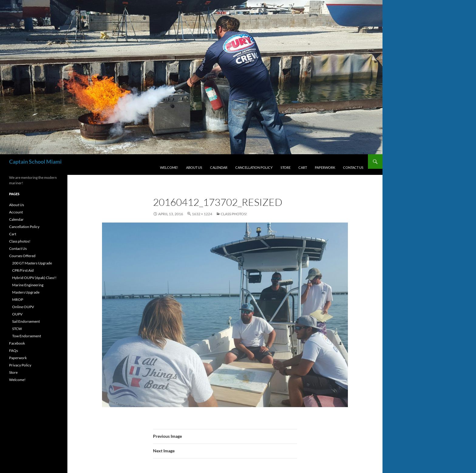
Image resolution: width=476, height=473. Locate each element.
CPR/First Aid (23, 270)
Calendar (219, 167)
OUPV (17, 314)
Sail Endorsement (26, 321)
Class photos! (234, 214)
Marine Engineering (28, 285)
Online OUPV (23, 307)
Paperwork (325, 167)
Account (16, 212)
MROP (18, 299)
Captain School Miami (35, 162)
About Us (194, 167)
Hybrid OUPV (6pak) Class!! (34, 278)
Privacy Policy (20, 365)
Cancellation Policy (254, 167)
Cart (303, 167)
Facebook (17, 343)
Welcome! (169, 167)
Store (286, 167)
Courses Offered (22, 256)
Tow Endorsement (27, 336)
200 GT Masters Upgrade (32, 263)
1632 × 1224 (202, 214)
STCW (17, 329)
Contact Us (353, 167)
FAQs (14, 350)
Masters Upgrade (26, 292)
